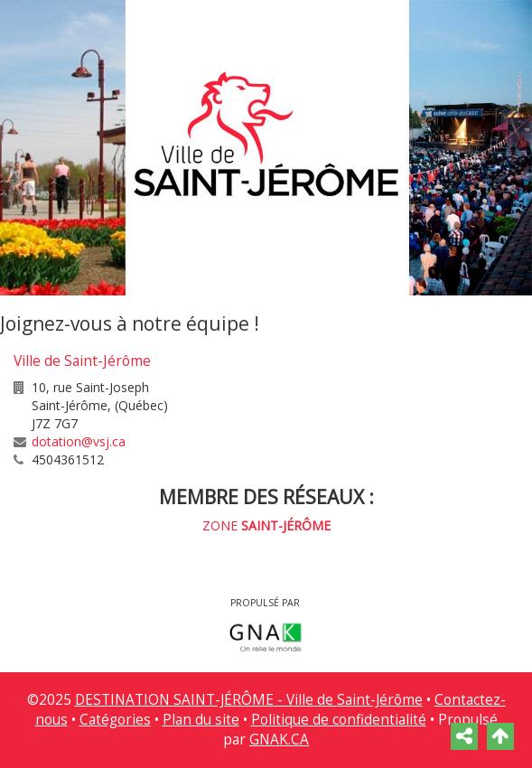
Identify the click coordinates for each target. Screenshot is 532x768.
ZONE (266, 525)
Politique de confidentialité (339, 720)
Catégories (115, 720)
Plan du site (201, 720)
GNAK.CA (279, 740)
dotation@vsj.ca (79, 441)
